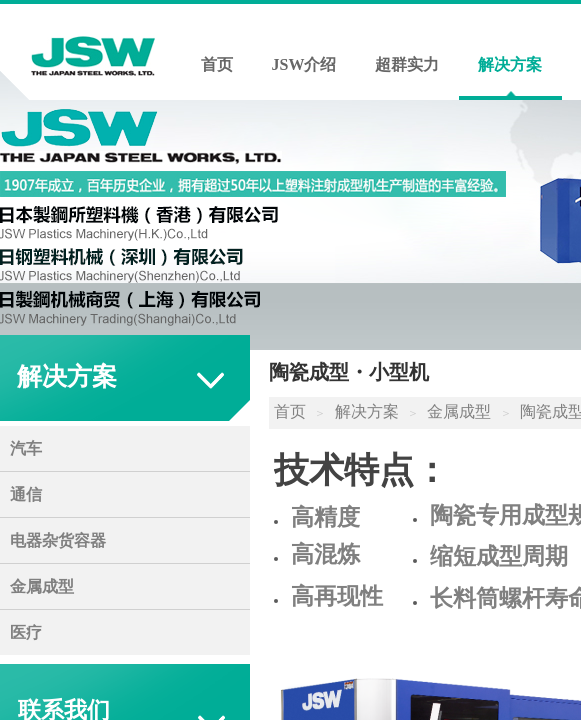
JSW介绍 (304, 64)
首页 (217, 64)
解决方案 (510, 64)
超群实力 (407, 64)
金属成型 (459, 411)
